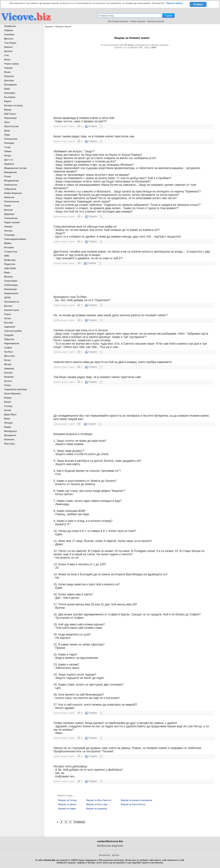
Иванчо (8, 47)
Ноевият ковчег (63, 27)
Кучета (8, 381)
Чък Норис (10, 43)
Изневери (10, 93)
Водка (8, 427)
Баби (7, 89)
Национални (11, 293)
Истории (9, 247)
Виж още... (10, 444)
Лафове (9, 30)
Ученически (11, 218)
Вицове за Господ (67, 800)
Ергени (8, 306)
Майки (8, 243)
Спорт (8, 385)
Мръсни (9, 39)
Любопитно (11, 185)
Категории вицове (118, 21)
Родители (10, 264)
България (10, 97)
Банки (8, 402)
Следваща (79, 822)
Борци (8, 398)
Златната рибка (13, 331)
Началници (10, 289)
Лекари (8, 226)
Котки (7, 360)
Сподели (91, 126)
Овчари (8, 423)
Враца (8, 110)
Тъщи (7, 147)
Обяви (8, 151)
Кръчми (9, 323)
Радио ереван (12, 222)
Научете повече (175, 3)
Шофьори (10, 260)
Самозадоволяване (15, 239)
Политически (12, 201)
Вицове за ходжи (67, 809)
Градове (9, 335)
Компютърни (12, 310)
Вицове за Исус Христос (99, 800)
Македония (11, 172)
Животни (9, 197)
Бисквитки (104, 855)
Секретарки (11, 281)
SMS (7, 256)
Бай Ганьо (10, 114)
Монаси (9, 277)
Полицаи (9, 143)
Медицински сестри (15, 168)
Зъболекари (11, 285)
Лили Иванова (12, 394)
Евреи (8, 101)
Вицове (49, 27)
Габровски (10, 189)
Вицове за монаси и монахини (136, 800)
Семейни (9, 34)
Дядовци (9, 214)
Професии (10, 26)
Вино (7, 419)
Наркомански (12, 343)
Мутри (8, 364)
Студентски (11, 252)
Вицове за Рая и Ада (97, 804)
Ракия (7, 206)
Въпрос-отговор (13, 105)
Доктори (9, 80)
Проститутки (11, 126)
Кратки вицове (156, 21)
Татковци (9, 235)
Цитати (116, 855)
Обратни (9, 339)
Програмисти (12, 302)
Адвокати (10, 327)
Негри (7, 156)
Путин (8, 318)
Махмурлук (10, 431)
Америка (9, 368)
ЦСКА (7, 297)
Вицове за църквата (97, 809)
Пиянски (9, 76)
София (8, 348)
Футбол (8, 352)
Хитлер (8, 231)
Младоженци (11, 181)
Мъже (7, 72)
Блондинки (11, 85)
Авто (7, 122)
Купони (8, 373)
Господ (8, 406)
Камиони (9, 439)
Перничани (10, 118)
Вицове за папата (67, 804)
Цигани (8, 51)
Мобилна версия (110, 846)
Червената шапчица (16, 389)
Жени (7, 59)
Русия (7, 176)
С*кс (7, 55)
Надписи (9, 164)
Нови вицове (138, 21)
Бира (7, 272)
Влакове (9, 377)
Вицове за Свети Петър (133, 804)
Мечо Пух (9, 356)
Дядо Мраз (10, 414)
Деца (7, 130)
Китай (7, 410)
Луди (7, 135)
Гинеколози (11, 139)
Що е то (9, 160)
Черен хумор (11, 64)
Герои (7, 314)
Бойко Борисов (13, 193)
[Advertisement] (132, 81)
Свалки (8, 68)
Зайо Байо (10, 268)
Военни (8, 210)
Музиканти (10, 435)
